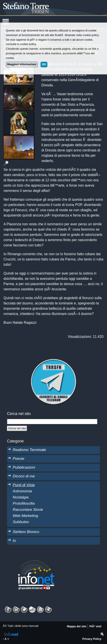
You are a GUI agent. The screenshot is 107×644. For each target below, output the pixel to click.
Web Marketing (25, 516)
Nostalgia (21, 497)
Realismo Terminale (29, 450)
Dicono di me (24, 476)
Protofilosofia (24, 503)
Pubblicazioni (24, 467)
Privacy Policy (92, 639)
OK (44, 64)
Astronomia (22, 491)
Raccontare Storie (28, 509)
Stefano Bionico (26, 532)
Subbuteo (21, 522)
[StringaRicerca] (52, 422)
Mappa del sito (77, 626)
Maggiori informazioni (22, 64)
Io (14, 540)
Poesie (19, 458)
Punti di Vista (24, 485)
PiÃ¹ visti (95, 626)
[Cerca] (17, 428)
